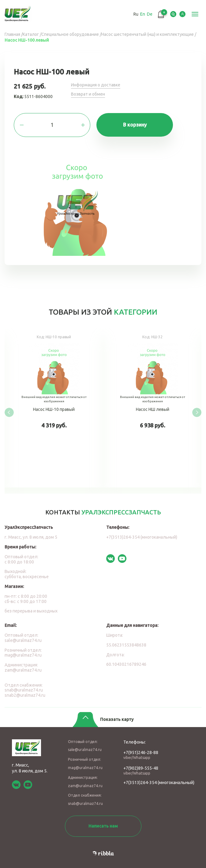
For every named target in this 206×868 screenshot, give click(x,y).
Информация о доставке (96, 85)
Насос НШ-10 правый (54, 408)
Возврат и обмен (88, 94)
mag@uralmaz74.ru (23, 655)
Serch (173, 14)
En (143, 14)
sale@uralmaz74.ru (23, 640)
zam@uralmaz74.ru (23, 670)
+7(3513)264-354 (140, 783)
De (150, 14)
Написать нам (103, 826)
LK (182, 14)
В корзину (135, 125)
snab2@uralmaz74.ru (25, 695)
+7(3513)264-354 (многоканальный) (142, 537)
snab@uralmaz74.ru (24, 690)
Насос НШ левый (152, 408)
